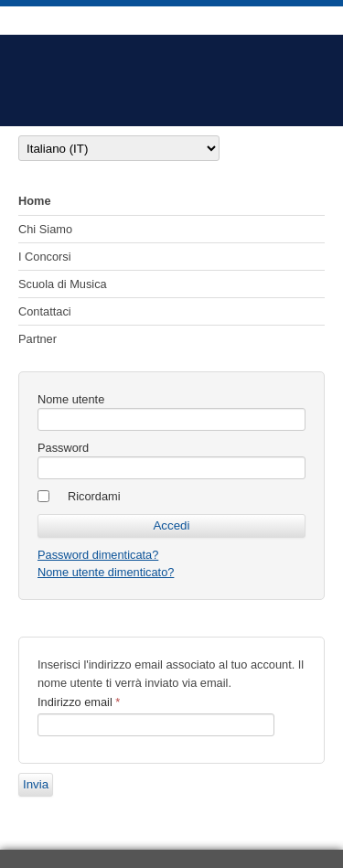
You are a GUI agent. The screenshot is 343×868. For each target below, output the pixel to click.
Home (35, 201)
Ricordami (94, 496)
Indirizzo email (79, 702)
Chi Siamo (45, 229)
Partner (38, 339)
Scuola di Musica (63, 284)
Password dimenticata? (98, 555)
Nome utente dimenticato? (106, 572)
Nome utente (71, 399)
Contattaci (45, 311)
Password (63, 448)
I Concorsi (45, 257)
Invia (36, 784)
